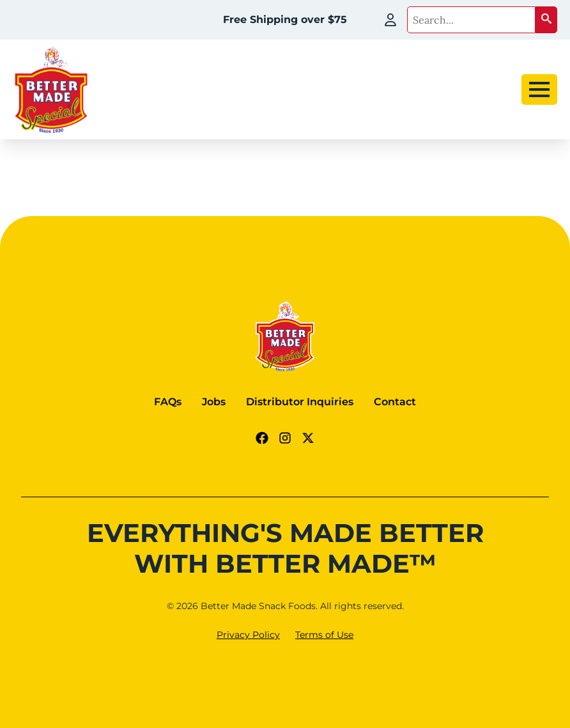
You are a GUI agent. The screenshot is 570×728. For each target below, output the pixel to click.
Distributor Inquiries (300, 402)
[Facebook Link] (262, 438)
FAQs (168, 402)
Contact (395, 402)
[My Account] (390, 20)
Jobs (214, 402)
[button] (546, 20)
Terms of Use (324, 635)
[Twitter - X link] (308, 438)
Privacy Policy (248, 635)
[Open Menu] (539, 89)
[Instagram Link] (285, 438)
